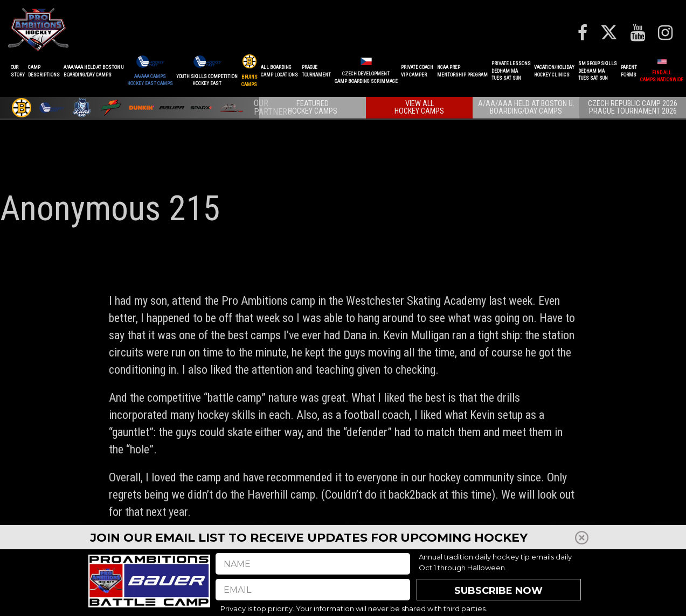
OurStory (18, 71)
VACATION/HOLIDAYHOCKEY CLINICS (554, 71)
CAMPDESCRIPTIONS (44, 71)
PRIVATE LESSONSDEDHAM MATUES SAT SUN (511, 71)
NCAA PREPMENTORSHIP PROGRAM (462, 71)
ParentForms (629, 71)
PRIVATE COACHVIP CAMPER (417, 71)
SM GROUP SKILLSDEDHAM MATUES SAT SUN (598, 71)
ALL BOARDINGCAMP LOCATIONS (279, 71)
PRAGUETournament (316, 71)
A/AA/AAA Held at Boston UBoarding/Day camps (93, 71)
